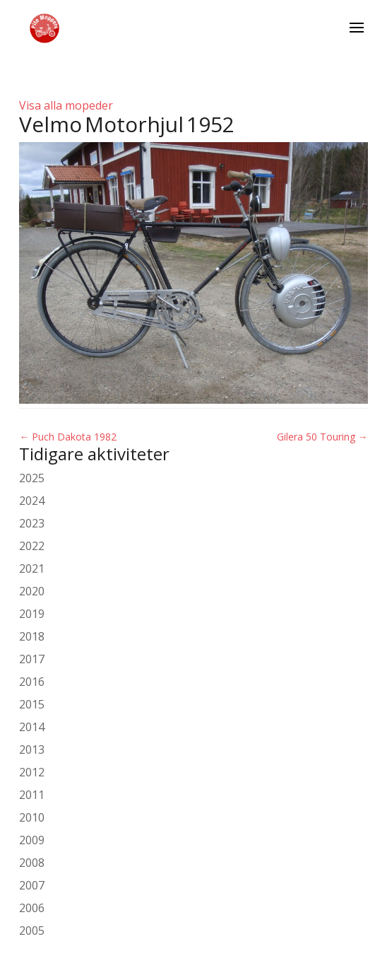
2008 (32, 863)
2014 (32, 727)
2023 (32, 523)
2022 (32, 546)
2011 (32, 795)
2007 (32, 885)
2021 (32, 568)
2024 (32, 501)
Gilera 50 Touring (322, 437)
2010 (32, 817)
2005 (32, 931)
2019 (32, 614)
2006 (32, 908)
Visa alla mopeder (66, 105)
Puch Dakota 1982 (68, 437)
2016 (32, 682)
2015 (32, 704)
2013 (32, 749)
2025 (32, 478)
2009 (32, 840)
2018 (32, 636)
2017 (32, 659)
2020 (32, 591)
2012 (32, 772)
